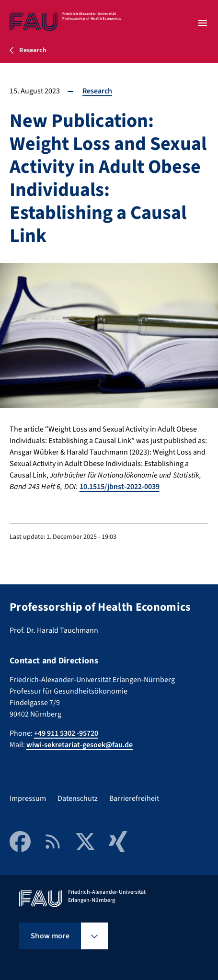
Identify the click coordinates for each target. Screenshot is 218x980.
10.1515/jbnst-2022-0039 (120, 487)
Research (97, 91)
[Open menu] (203, 23)
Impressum (28, 798)
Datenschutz (78, 798)
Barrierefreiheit (134, 798)
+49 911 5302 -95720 (66, 733)
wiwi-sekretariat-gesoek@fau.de (80, 745)
